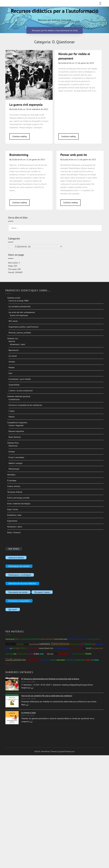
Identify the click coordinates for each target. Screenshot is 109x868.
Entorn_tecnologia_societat (18, 498)
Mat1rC (42, 654)
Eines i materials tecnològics (19, 504)
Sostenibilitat (14, 385)
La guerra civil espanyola (26, 105)
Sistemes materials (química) (19, 396)
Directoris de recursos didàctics (22, 583)
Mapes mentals (61, 660)
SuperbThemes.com (67, 751)
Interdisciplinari (80, 660)
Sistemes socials (14, 298)
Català (63, 653)
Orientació (70, 659)
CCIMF (18, 648)
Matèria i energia (15, 463)
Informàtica (20, 644)
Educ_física (50, 654)
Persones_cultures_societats (20, 333)
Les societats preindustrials (20, 306)
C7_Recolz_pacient (22, 654)
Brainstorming (19, 155)
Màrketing (53, 660)
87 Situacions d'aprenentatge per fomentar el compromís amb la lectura (50, 679)
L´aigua (12, 411)
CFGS (17, 639)
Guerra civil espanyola (19, 315)
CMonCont (9, 664)
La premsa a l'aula (28, 713)
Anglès (11, 643)
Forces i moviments (16, 457)
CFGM (52, 648)
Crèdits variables (45, 660)
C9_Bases (36, 654)
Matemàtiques (60, 643)
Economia (34, 639)
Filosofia (88, 654)
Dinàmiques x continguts (20, 575)
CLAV (82, 644)
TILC (92, 660)
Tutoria (88, 644)
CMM (56, 654)
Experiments (12, 521)
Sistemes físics (13, 443)
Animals (12, 362)
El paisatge (12, 480)
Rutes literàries (15, 437)
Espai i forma (13, 509)
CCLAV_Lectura (14, 659)
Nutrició (12, 341)
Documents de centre (18, 592)
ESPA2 (24, 660)
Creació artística (14, 486)
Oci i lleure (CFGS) (24, 639)
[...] (32, 688)
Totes (15, 654)
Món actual (13, 321)
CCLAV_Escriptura (34, 644)
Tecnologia (71, 639)
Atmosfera (11, 475)
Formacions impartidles (19, 601)
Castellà (33, 659)
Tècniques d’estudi (15, 492)
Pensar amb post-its (74, 155)
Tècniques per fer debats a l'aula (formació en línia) (55, 30)
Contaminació (14, 399)
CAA (45, 654)
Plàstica (24, 648)
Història (31, 654)
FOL (84, 648)
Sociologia (72, 648)
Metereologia (14, 469)
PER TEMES (14, 549)
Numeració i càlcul (15, 527)
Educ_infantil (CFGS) (97, 648)
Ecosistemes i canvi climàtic (20, 379)
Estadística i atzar (14, 515)
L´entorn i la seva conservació (21, 391)
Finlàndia (41, 648)
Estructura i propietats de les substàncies (25, 405)
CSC (74, 653)
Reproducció (14, 350)
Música (26, 644)
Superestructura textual (93, 639)
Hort (10, 373)
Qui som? (13, 609)
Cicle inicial (79, 648)
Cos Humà (13, 356)
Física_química (75, 644)
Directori (96, 660)
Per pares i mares (42, 592)
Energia (12, 452)
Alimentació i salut (17, 344)
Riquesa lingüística (16, 431)
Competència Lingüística (17, 423)
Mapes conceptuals (81, 639)
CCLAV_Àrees (9, 654)
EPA (70, 654)
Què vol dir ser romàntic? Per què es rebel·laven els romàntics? (47, 696)
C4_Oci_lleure (33, 648)
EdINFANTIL (45, 644)
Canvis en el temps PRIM (18, 301)
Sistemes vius (13, 338)
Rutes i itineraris (14, 532)
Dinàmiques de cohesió (19, 566)
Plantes (12, 367)
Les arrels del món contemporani (22, 312)
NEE (14, 648)
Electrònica (13, 446)
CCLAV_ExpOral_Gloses (61, 639)
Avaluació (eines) (16, 557)
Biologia (47, 648)
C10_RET (88, 648)
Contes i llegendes (16, 425)
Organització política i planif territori (24, 327)
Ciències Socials (10, 639)
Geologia (88, 660)
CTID (94, 644)
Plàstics (12, 417)
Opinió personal (80, 654)
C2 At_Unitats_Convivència (61, 648)
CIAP (11, 648)
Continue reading (19, 136)
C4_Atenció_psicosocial (46, 639)
